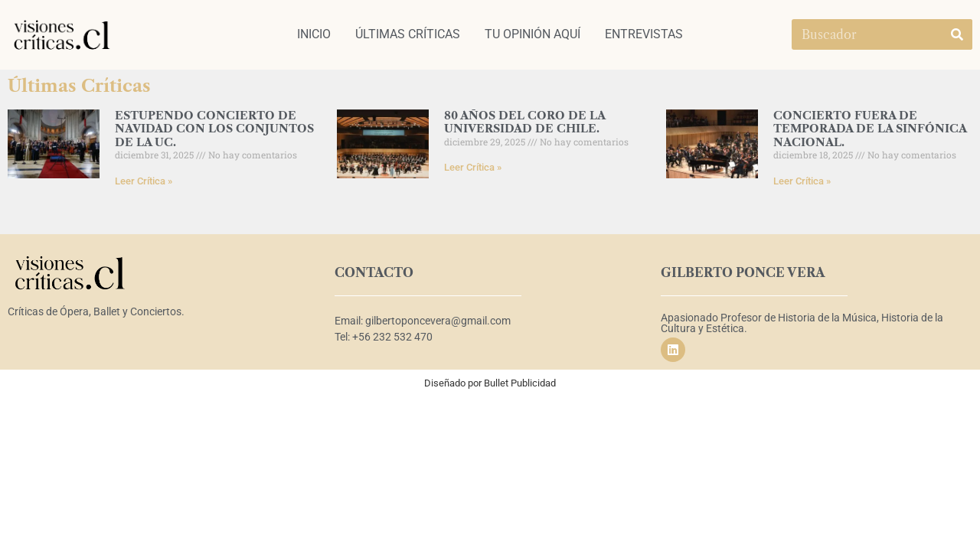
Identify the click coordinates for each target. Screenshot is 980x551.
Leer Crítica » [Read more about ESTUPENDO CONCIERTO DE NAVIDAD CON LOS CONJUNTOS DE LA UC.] (144, 181)
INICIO (314, 34)
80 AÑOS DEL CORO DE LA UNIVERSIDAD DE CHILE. (524, 122)
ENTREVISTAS (644, 34)
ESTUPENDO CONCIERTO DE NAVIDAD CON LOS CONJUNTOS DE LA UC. (214, 129)
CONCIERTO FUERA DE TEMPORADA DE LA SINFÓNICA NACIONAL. (870, 129)
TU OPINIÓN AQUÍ (532, 34)
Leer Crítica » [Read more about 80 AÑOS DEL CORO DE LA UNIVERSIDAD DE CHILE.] (473, 167)
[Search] (957, 34)
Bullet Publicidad (520, 383)
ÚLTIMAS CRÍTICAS (408, 34)
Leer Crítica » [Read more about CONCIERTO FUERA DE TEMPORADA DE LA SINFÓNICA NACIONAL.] (802, 181)
